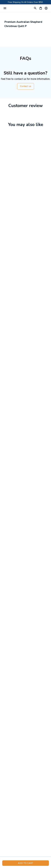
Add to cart (26, 863)
